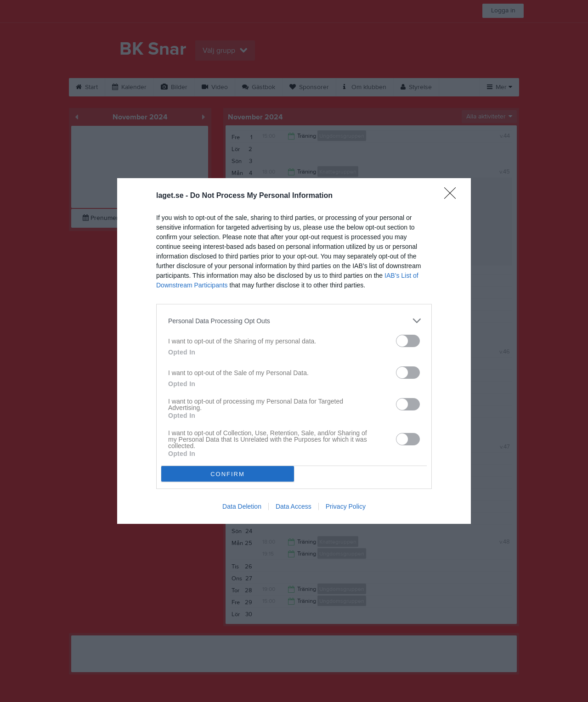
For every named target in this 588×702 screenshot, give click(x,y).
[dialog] (294, 351)
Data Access (294, 506)
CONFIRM (228, 474)
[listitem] (294, 321)
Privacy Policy (346, 506)
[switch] (408, 341)
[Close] (453, 196)
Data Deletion (242, 506)
